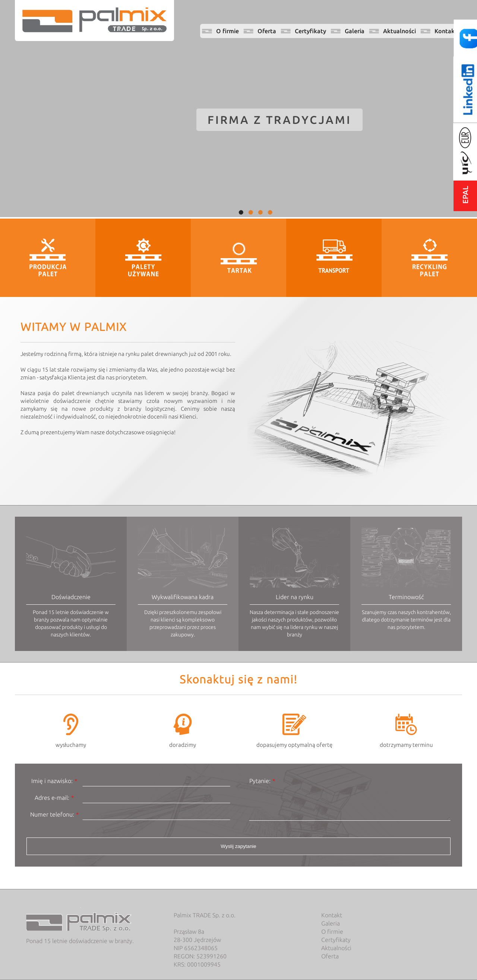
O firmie (228, 31)
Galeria (355, 31)
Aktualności (399, 31)
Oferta (267, 31)
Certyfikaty (310, 31)
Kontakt (446, 31)
